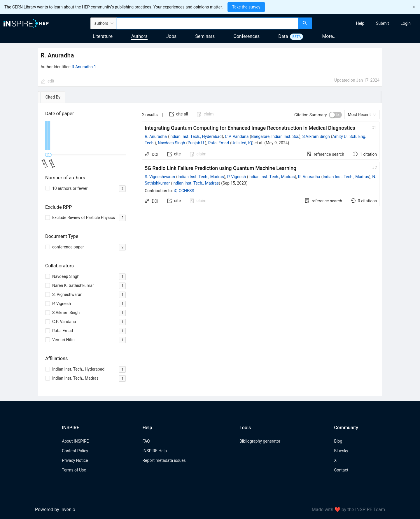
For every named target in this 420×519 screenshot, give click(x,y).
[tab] (55, 97)
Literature (103, 36)
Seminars (205, 36)
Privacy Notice (75, 460)
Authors (139, 36)
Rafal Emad (219, 143)
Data (283, 36)
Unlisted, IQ (242, 143)
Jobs (171, 36)
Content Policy (75, 451)
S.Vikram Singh (316, 136)
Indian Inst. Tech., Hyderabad (196, 136)
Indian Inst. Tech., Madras (201, 177)
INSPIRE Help (154, 451)
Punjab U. (196, 143)
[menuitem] (360, 23)
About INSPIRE (75, 441)
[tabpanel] (210, 250)
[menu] (367, 23)
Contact (341, 470)
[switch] (335, 115)
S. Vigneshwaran (160, 177)
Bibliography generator (260, 441)
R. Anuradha (156, 136)
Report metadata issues (164, 460)
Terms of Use (74, 470)
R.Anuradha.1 (84, 67)
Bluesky (341, 451)
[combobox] (208, 23)
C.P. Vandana (237, 136)
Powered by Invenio (55, 510)
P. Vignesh (237, 177)
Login (406, 23)
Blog (338, 441)
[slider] (50, 155)
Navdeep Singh (171, 143)
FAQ (146, 441)
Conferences (246, 36)
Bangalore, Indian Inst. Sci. (275, 136)
